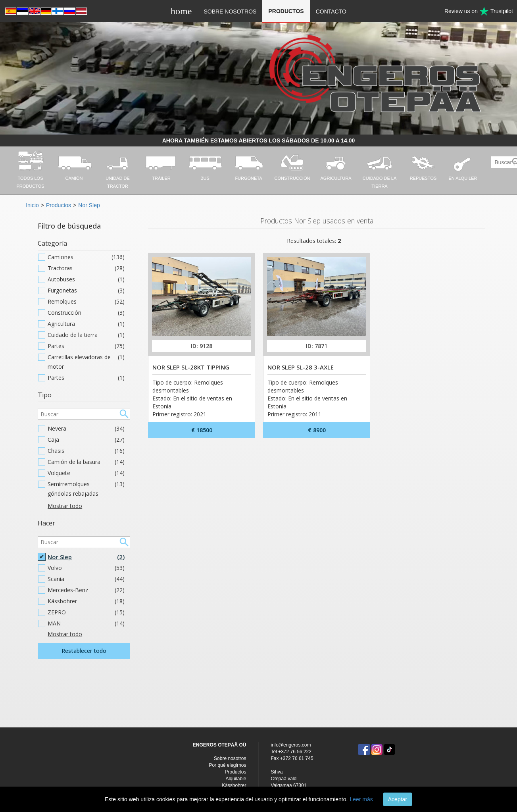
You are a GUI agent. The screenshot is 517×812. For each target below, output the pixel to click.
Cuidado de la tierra (86, 335)
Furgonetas (86, 291)
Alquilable (236, 779)
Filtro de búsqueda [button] (69, 226)
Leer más (361, 799)
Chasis (86, 451)
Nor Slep (89, 205)
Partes (86, 346)
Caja (86, 440)
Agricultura (86, 324)
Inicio (32, 205)
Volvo (86, 568)
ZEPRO (86, 612)
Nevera (86, 429)
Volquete (86, 473)
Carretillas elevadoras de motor (86, 362)
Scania (86, 579)
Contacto (331, 12)
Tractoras (86, 268)
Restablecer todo (84, 651)
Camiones (86, 257)
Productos (286, 11)
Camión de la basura (86, 462)
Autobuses (86, 279)
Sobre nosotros (230, 12)
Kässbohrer (86, 601)
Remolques (86, 302)
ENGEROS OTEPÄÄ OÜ (220, 745)
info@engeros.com (291, 745)
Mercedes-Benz (86, 590)
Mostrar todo (65, 506)
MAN (86, 623)
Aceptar (398, 799)
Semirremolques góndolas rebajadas (86, 489)
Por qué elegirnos (227, 765)
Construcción (86, 313)
